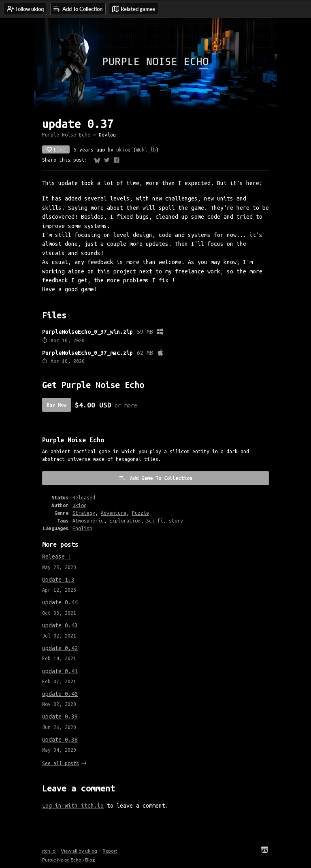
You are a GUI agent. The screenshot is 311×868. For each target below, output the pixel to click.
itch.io (49, 851)
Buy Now (56, 405)
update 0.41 (60, 671)
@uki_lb (146, 150)
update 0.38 (60, 740)
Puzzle (141, 513)
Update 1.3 (58, 580)
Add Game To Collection (155, 478)
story (176, 521)
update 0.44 (60, 602)
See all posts (61, 763)
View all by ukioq (79, 851)
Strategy (84, 513)
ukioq (123, 150)
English (82, 528)
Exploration (125, 521)
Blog (90, 860)
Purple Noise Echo (66, 135)
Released (84, 498)
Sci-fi (155, 521)
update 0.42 (60, 648)
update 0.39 (60, 717)
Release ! (57, 557)
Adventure (114, 513)
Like (56, 149)
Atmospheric (88, 521)
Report (110, 851)
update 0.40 (60, 694)
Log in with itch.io (73, 806)
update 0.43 (60, 625)
